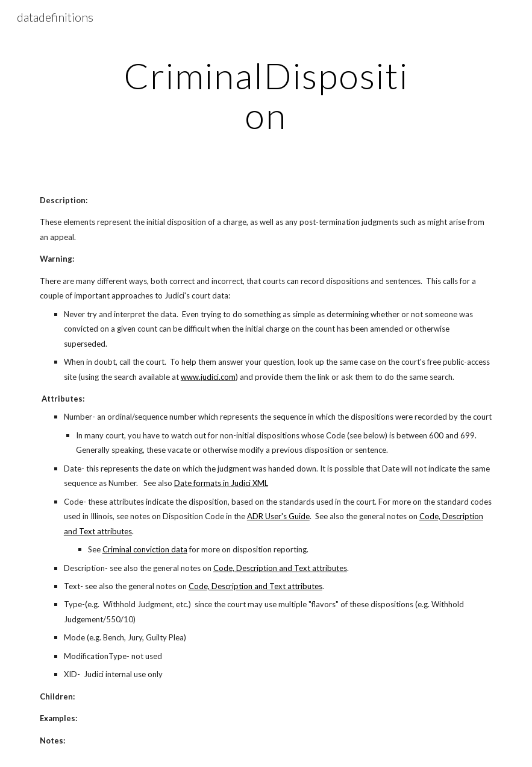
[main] (266, 95)
